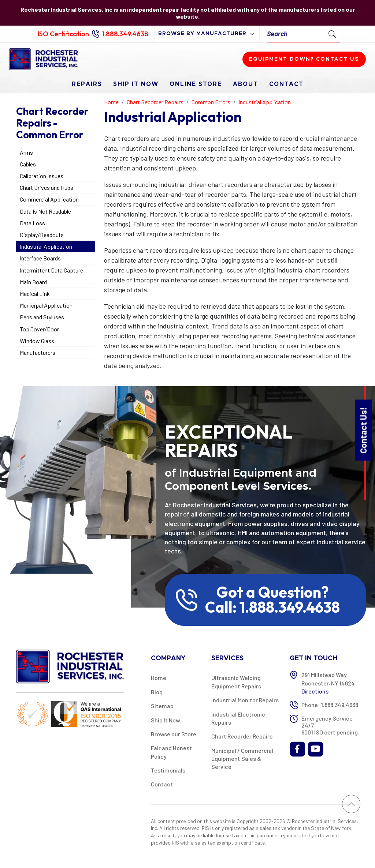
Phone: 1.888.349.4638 (330, 705)
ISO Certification (63, 34)
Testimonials (168, 770)
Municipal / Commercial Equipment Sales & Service (242, 759)
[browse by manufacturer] (207, 34)
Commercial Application (49, 199)
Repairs (87, 84)
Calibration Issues (42, 176)
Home (159, 678)
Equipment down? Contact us (304, 59)
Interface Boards (40, 258)
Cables (28, 164)
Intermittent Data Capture (51, 270)
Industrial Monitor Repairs (245, 700)
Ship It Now (136, 84)
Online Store (196, 84)
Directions (315, 691)
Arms (26, 152)
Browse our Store (174, 734)
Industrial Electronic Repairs (238, 718)
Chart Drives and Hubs (47, 187)
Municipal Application (46, 305)
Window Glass (37, 341)
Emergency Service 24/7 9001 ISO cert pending (330, 725)
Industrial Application (46, 246)
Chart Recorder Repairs (242, 736)
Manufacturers (38, 352)
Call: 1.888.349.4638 (272, 607)
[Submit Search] (332, 34)
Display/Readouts (42, 235)
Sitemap (162, 706)
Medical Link (35, 294)
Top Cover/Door (39, 329)
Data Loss (32, 223)
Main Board (33, 282)
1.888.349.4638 (125, 34)
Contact (286, 84)
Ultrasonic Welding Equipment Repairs (236, 682)
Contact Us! (363, 430)
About (246, 84)
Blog (157, 692)
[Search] (296, 34)
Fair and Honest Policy (171, 752)
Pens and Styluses (42, 317)
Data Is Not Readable (45, 211)
